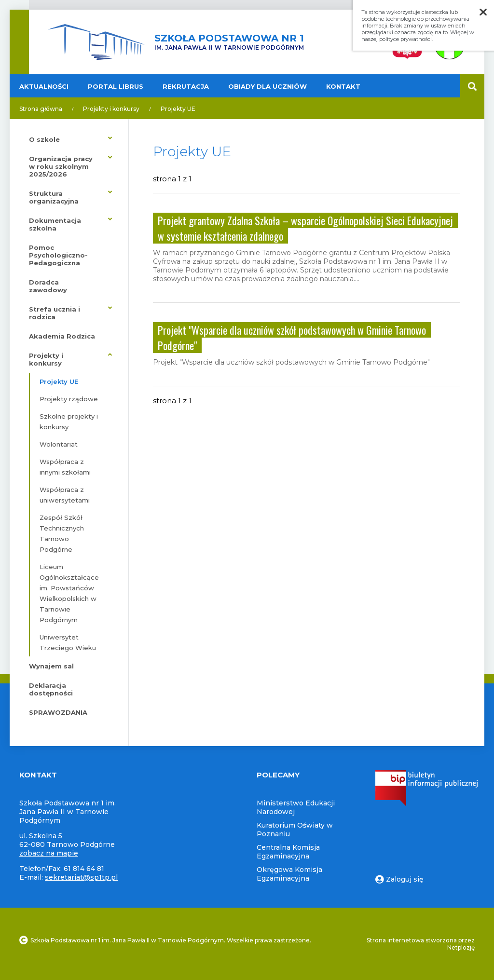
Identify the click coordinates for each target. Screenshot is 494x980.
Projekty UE (178, 109)
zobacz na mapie (49, 853)
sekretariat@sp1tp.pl (81, 877)
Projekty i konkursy (111, 109)
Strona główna (41, 109)
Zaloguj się (399, 879)
